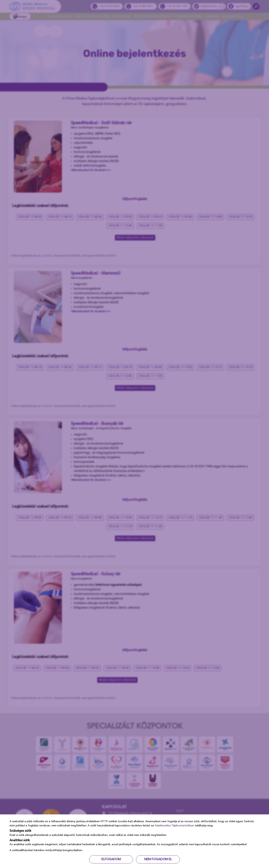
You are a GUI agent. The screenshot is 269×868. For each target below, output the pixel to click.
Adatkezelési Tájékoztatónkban (174, 826)
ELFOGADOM (111, 859)
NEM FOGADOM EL (158, 859)
